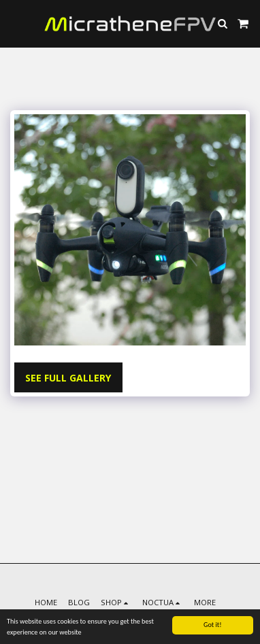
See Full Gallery (68, 378)
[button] (15, 23)
